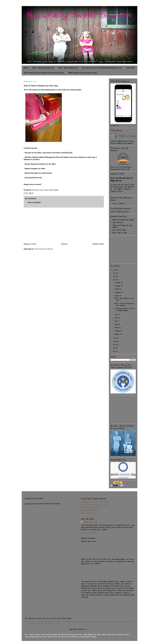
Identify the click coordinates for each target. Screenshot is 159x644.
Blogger (87, 629)
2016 (114, 276)
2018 (114, 270)
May (116, 321)
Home (26, 68)
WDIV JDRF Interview (89, 513)
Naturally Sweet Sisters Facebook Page (95, 502)
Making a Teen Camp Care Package (123, 220)
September (118, 292)
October (117, 289)
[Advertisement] (64, 225)
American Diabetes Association (92, 508)
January (117, 334)
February (118, 331)
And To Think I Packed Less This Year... (124, 299)
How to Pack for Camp (119, 230)
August (117, 296)
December (118, 283)
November (118, 286)
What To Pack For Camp (120, 233)
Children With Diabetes (90, 510)
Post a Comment (34, 202)
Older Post (98, 244)
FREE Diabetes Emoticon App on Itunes (82, 73)
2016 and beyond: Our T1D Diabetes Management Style (102, 68)
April (117, 324)
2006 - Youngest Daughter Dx (43, 68)
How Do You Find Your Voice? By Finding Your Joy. (121, 179)
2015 (114, 280)
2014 (114, 338)
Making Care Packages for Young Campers (122, 226)
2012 (114, 345)
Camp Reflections (118, 223)
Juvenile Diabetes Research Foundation (95, 505)
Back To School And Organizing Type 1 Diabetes (124, 304)
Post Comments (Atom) (44, 249)
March (117, 328)
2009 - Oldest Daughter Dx (68, 68)
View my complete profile (88, 533)
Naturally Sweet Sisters (41, 190)
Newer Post (30, 244)
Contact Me (130, 68)
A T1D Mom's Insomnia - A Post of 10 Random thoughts (125, 310)
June (116, 318)
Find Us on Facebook (118, 204)
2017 (114, 273)
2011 (114, 348)
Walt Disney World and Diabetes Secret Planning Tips (44, 73)
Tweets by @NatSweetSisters (120, 212)
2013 (114, 342)
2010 (114, 351)
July (116, 315)
